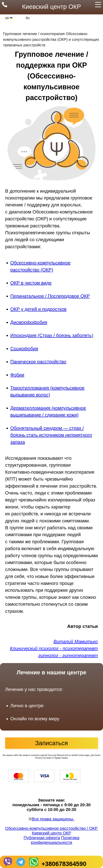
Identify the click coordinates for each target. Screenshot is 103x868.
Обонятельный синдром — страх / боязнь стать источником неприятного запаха (51, 435)
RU (28, 18)
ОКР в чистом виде (31, 283)
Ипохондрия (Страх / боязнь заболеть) (52, 335)
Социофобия (24, 349)
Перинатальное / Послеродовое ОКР (50, 296)
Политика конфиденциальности (55, 840)
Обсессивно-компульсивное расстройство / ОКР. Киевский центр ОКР (51, 831)
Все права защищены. (53, 819)
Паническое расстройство (38, 362)
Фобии (17, 375)
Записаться (51, 743)
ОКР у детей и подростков (38, 309)
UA (7, 18)
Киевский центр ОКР (51, 7)
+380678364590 (64, 864)
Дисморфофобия (29, 322)
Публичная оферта (42, 838)
